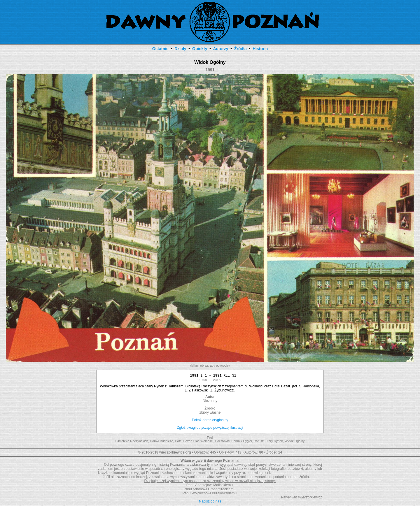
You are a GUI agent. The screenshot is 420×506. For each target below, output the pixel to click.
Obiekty (200, 49)
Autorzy (220, 49)
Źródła (240, 49)
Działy (180, 49)
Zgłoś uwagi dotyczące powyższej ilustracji (210, 428)
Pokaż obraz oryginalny (210, 421)
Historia (260, 49)
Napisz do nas (210, 502)
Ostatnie (160, 49)
